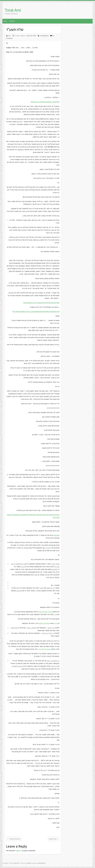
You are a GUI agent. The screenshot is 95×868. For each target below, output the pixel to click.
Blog (5, 21)
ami (9, 36)
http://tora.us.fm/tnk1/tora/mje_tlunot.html (45, 102)
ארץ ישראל (55, 666)
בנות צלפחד (15, 628)
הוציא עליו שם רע (45, 649)
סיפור (41, 588)
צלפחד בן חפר (32, 628)
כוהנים (19, 591)
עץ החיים (23, 564)
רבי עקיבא (51, 628)
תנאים (41, 623)
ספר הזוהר (55, 564)
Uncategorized (44, 36)
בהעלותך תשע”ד (14, 839)
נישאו (37, 669)
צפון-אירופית (43, 612)
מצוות (48, 548)
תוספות (56, 535)
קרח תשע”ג (54, 839)
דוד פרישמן (51, 588)
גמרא (56, 623)
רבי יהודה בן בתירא (48, 633)
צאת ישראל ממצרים (19, 666)
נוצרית (50, 612)
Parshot (12, 21)
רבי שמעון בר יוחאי (53, 661)
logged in (19, 851)
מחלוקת (46, 623)
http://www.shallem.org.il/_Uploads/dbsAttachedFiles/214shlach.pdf (36, 312)
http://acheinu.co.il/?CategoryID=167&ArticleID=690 (41, 303)
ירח (55, 614)
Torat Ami (13, 10)
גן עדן (23, 567)
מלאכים (55, 569)
